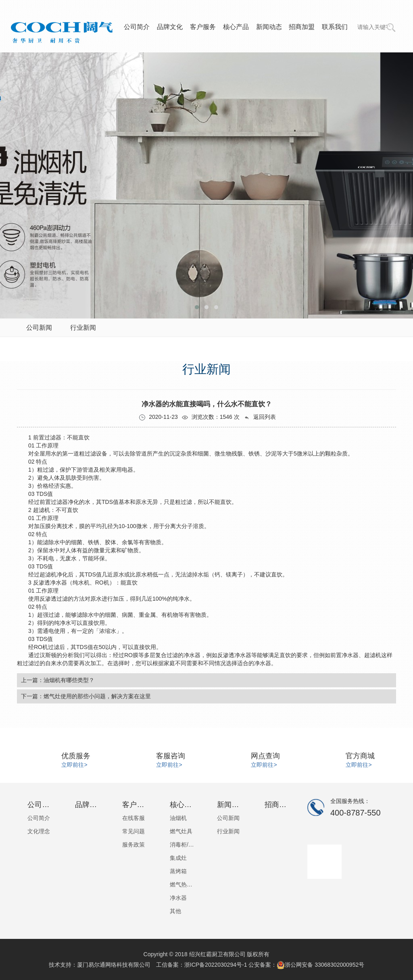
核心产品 (236, 27)
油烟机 (178, 818)
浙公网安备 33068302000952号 (320, 965)
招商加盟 (302, 27)
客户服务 (203, 27)
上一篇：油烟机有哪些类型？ (58, 680)
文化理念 (39, 831)
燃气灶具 (181, 831)
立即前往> (74, 765)
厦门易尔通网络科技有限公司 (114, 965)
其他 (175, 911)
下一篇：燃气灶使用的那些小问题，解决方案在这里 (86, 696)
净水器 (178, 898)
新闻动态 (269, 27)
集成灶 (178, 858)
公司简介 (137, 27)
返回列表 (260, 417)
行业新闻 (228, 831)
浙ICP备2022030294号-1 (216, 965)
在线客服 (133, 818)
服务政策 (133, 845)
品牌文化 (170, 27)
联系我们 (335, 27)
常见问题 (133, 831)
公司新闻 (228, 818)
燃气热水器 (183, 884)
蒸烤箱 (178, 871)
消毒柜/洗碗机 (183, 845)
